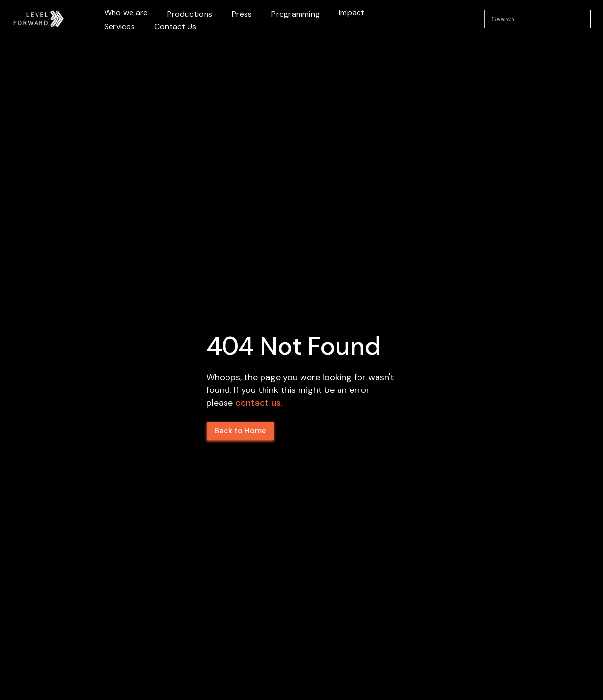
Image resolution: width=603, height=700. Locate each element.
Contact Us (176, 27)
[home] (39, 19)
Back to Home (240, 431)
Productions (190, 14)
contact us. (259, 403)
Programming (295, 14)
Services (120, 27)
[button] (126, 13)
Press (242, 14)
